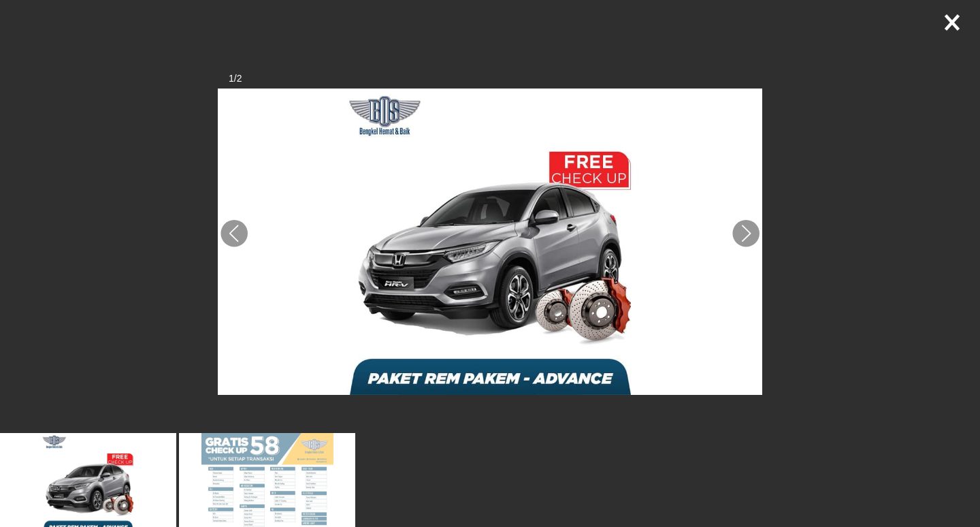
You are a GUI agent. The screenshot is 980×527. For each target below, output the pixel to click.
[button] (234, 234)
